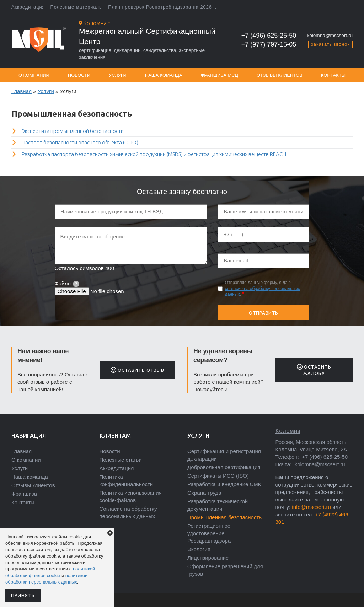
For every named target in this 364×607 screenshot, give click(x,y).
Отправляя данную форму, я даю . (263, 289)
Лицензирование (208, 558)
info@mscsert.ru (311, 507)
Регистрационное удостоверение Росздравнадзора (209, 533)
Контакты (333, 75)
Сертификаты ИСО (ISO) (218, 476)
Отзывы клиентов (280, 75)
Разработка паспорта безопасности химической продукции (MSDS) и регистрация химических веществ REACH (154, 154)
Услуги (118, 75)
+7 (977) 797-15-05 (269, 44)
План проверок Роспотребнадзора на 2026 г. (162, 7)
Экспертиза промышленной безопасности (73, 131)
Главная (22, 91)
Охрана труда (204, 493)
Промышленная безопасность (224, 517)
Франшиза (24, 494)
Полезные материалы (77, 7)
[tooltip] (76, 284)
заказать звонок (330, 44)
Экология (199, 549)
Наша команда (164, 75)
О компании (34, 75)
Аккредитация (28, 7)
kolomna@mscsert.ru (330, 35)
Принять (23, 595)
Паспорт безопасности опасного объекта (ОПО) (80, 142)
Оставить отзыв (137, 370)
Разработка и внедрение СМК (224, 484)
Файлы (67, 283)
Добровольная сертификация (224, 467)
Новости (79, 75)
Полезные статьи (121, 460)
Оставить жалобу (314, 370)
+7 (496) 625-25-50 (269, 36)
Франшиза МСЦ (220, 75)
